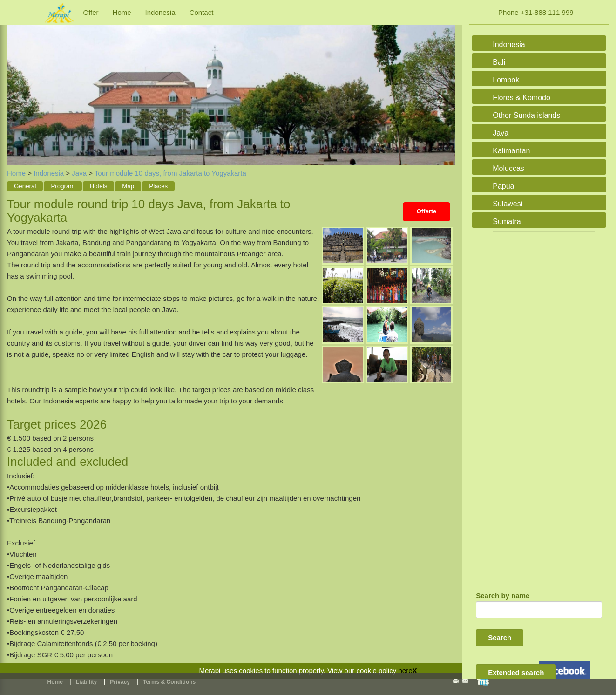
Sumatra (507, 221)
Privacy (120, 682)
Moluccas (508, 168)
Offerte (427, 211)
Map (128, 186)
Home (122, 12)
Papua (503, 186)
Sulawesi (508, 204)
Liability (86, 682)
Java (79, 173)
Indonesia (160, 12)
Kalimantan (511, 151)
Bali (499, 62)
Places (158, 186)
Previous (16, 85)
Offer (91, 12)
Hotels (99, 186)
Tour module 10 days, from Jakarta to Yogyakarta (170, 173)
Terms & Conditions (169, 682)
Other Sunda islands (526, 115)
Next (446, 85)
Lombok (506, 80)
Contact (202, 12)
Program (63, 186)
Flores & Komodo (521, 98)
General (25, 186)
